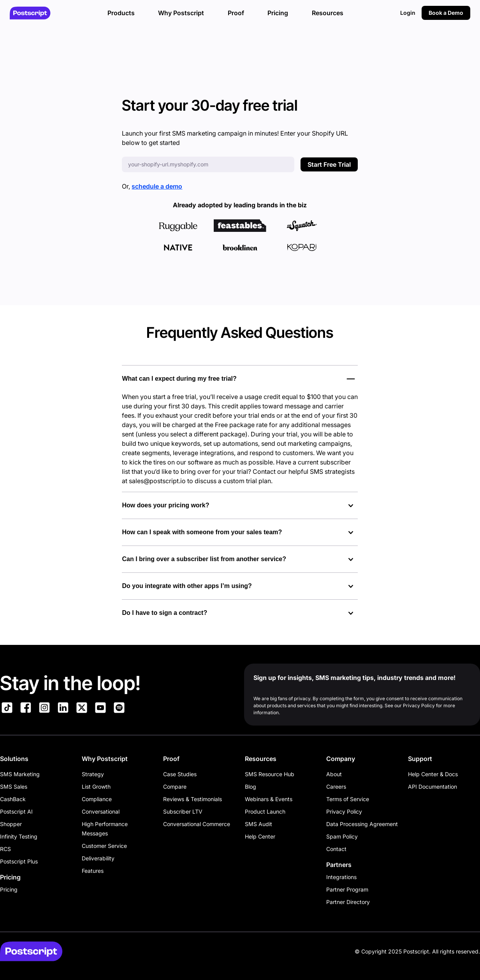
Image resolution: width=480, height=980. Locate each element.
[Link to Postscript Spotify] (119, 709)
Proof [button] (236, 13)
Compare (175, 787)
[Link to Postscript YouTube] (100, 709)
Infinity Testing (19, 836)
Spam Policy (342, 836)
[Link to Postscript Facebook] (26, 709)
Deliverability (98, 858)
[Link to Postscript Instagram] (44, 709)
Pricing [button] (278, 13)
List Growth (96, 787)
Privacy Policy (344, 811)
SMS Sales (14, 787)
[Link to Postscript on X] (82, 709)
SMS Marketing (20, 774)
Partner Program (347, 889)
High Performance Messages (105, 829)
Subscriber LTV (183, 811)
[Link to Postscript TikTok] (7, 709)
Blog (251, 787)
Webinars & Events (269, 799)
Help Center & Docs (433, 774)
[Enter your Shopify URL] (208, 164)
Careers (336, 787)
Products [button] (121, 13)
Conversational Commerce (197, 824)
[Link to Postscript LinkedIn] (63, 709)
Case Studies (180, 774)
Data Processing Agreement (362, 824)
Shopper (11, 824)
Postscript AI (16, 811)
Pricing (9, 889)
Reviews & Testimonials (193, 799)
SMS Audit (258, 824)
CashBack (13, 799)
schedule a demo (157, 186)
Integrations (341, 877)
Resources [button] (328, 13)
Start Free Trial (329, 164)
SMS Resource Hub (270, 774)
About (334, 774)
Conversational (101, 811)
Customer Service (104, 846)
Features (93, 871)
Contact (336, 849)
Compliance (97, 799)
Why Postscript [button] (181, 13)
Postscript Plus (19, 861)
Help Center (260, 836)
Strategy (93, 774)
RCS (5, 849)
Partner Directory (348, 902)
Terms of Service (348, 799)
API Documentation (433, 787)
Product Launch (265, 811)
